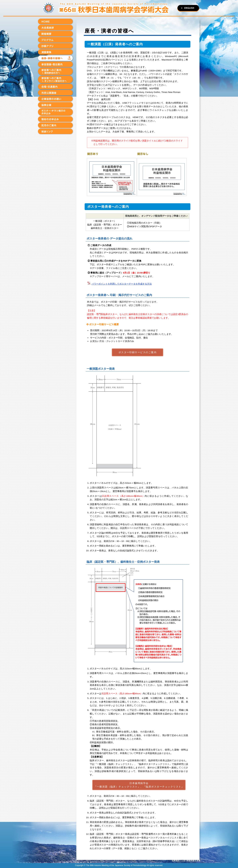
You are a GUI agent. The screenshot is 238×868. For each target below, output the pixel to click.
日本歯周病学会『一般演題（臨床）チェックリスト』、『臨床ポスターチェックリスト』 (139, 785)
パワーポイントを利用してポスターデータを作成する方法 (122, 284)
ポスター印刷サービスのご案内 (138, 352)
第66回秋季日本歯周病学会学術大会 (119, 8)
